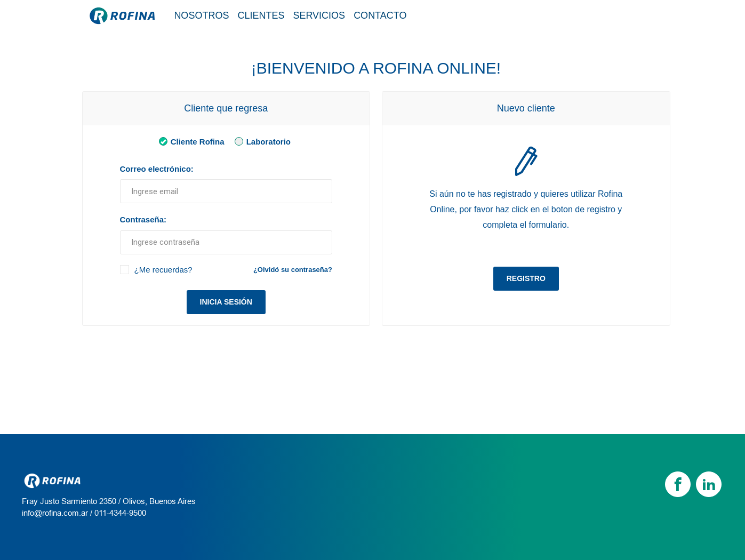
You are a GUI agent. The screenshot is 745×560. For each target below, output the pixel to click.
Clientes (261, 15)
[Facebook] (678, 484)
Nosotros (201, 15)
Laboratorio (261, 141)
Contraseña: (143, 219)
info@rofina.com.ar (55, 513)
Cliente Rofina (189, 141)
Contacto (380, 15)
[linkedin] (709, 484)
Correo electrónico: (157, 169)
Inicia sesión (226, 302)
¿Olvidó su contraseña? (293, 270)
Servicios (319, 15)
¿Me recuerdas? (163, 270)
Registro (526, 278)
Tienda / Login (614, 15)
